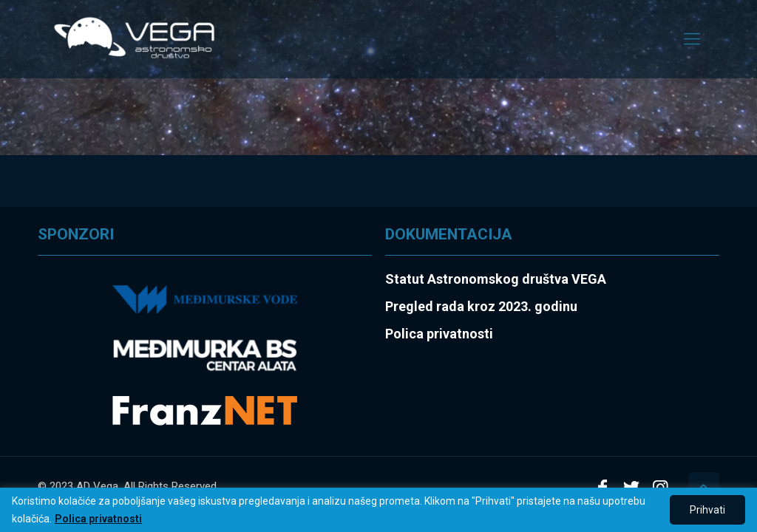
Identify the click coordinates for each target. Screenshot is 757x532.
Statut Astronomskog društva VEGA (496, 279)
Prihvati (707, 510)
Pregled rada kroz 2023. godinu (481, 306)
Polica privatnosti (98, 519)
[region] (378, 510)
